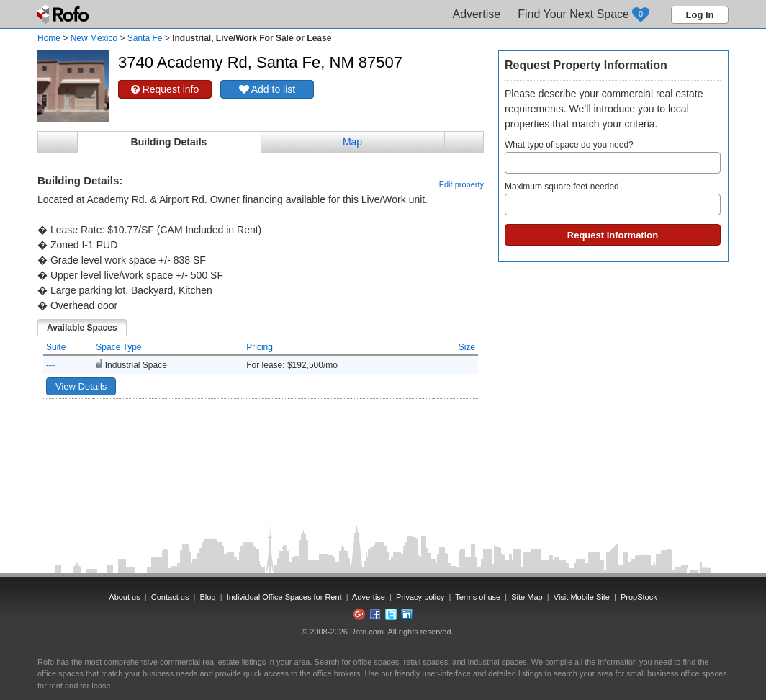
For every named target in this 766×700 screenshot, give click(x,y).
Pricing (260, 347)
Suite (56, 347)
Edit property (461, 184)
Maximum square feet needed (613, 198)
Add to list (267, 89)
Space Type (118, 347)
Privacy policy (420, 597)
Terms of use (478, 597)
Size (467, 347)
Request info (165, 89)
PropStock (639, 597)
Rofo (64, 14)
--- (50, 365)
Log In (700, 15)
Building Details (169, 142)
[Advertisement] (261, 441)
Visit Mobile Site (582, 597)
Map (352, 142)
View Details (81, 386)
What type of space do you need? (613, 157)
